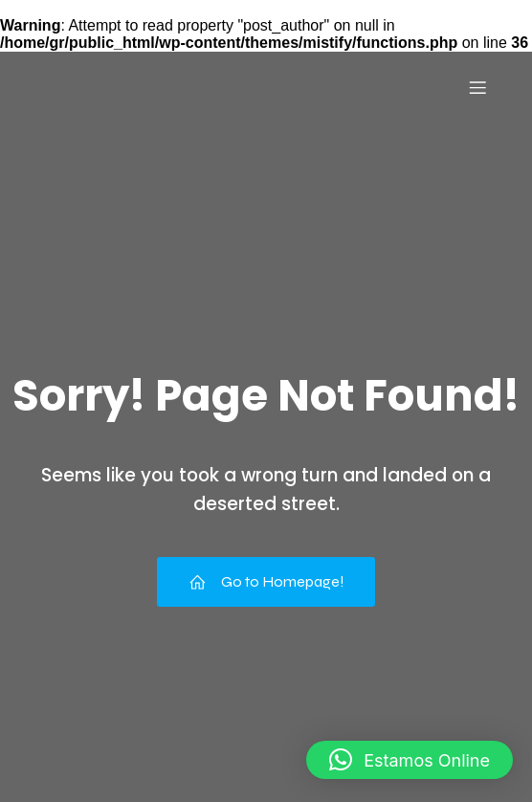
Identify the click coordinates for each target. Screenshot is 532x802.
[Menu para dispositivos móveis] (477, 87)
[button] (410, 760)
